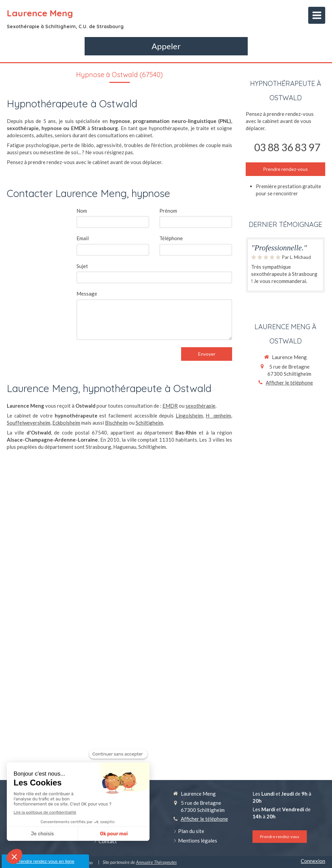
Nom (82, 211)
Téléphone (171, 238)
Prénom (168, 211)
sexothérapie (200, 406)
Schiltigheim (149, 423)
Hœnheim (218, 415)
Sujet (82, 266)
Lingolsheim (189, 415)
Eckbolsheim (66, 423)
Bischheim (116, 423)
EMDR (170, 406)
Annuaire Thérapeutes (156, 862)
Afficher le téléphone (289, 383)
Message (87, 294)
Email (83, 238)
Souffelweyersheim (29, 423)
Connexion (313, 861)
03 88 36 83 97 (287, 147)
